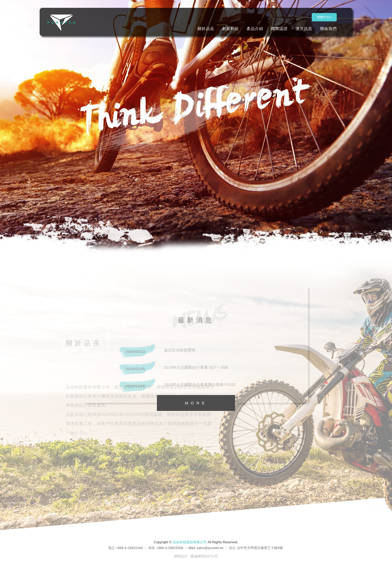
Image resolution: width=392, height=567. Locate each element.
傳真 (152, 548)
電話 (111, 548)
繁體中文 (324, 17)
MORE (196, 403)
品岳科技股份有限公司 (64, 23)
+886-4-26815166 (129, 548)
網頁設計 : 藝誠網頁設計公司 (196, 556)
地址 (232, 548)
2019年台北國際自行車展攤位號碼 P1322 (177, 388)
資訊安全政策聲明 (157, 354)
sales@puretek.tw (210, 548)
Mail (192, 548)
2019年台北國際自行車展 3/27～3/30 (173, 371)
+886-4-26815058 (170, 548)
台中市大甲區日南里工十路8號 (260, 548)
